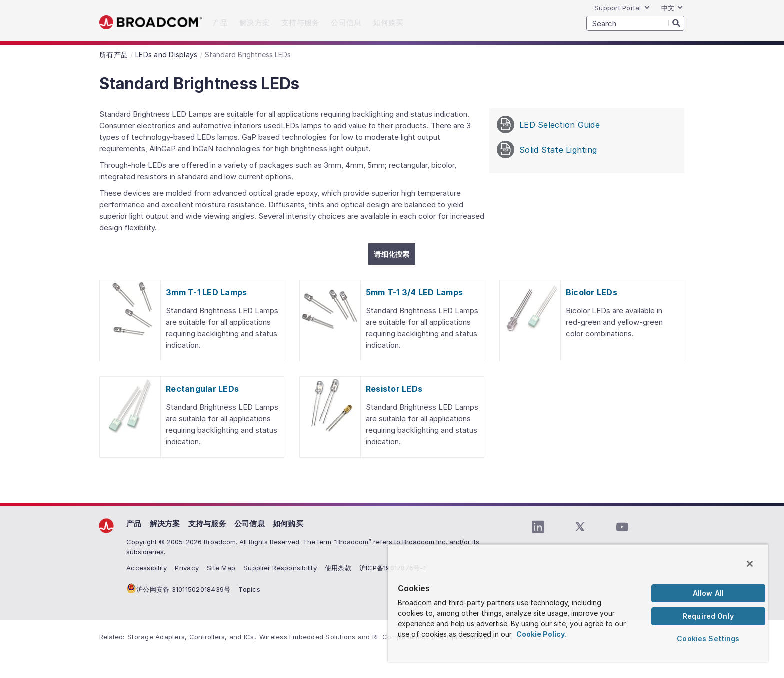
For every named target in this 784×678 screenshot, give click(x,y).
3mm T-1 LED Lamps (206, 292)
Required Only (708, 616)
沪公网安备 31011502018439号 (183, 589)
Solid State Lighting (547, 150)
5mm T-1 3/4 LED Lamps (414, 292)
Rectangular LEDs (202, 389)
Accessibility (147, 568)
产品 (134, 524)
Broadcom (151, 23)
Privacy (187, 568)
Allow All (708, 593)
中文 (673, 8)
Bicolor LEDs (592, 292)
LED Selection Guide (548, 125)
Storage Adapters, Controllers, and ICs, (192, 637)
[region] (578, 603)
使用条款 (338, 568)
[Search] (676, 23)
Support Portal (622, 8)
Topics (249, 589)
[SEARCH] (635, 23)
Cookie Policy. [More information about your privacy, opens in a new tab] (541, 634)
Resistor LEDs (394, 389)
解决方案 (165, 524)
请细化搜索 (392, 254)
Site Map (221, 568)
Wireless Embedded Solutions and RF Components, (343, 637)
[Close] (750, 564)
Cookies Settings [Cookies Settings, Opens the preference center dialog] (708, 639)
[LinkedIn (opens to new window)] (538, 527)
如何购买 (288, 524)
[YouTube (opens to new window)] (622, 527)
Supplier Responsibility (280, 568)
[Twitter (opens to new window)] (580, 527)
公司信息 (250, 524)
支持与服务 (207, 524)
